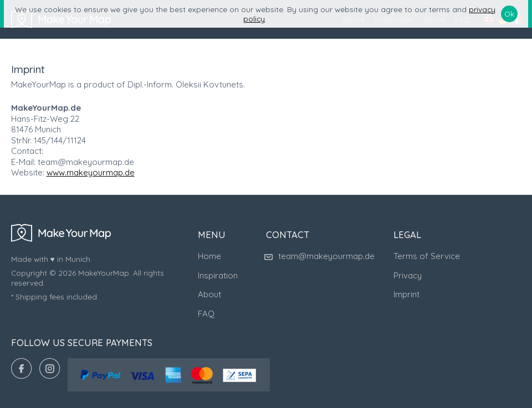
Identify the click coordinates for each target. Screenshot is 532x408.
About (209, 294)
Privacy (408, 275)
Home (209, 256)
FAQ (206, 314)
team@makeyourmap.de (320, 256)
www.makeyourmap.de (91, 172)
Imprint (406, 294)
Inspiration (218, 275)
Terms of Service (427, 256)
